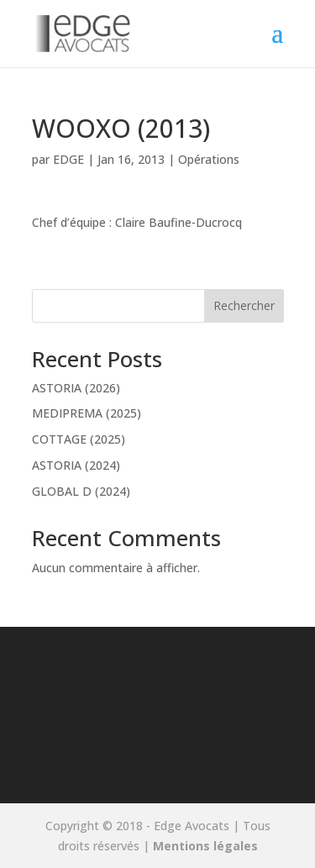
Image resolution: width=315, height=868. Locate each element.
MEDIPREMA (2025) (87, 413)
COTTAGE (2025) (79, 439)
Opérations (209, 159)
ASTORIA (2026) (76, 388)
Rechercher (244, 305)
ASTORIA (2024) (76, 465)
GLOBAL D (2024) (81, 491)
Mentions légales (205, 846)
